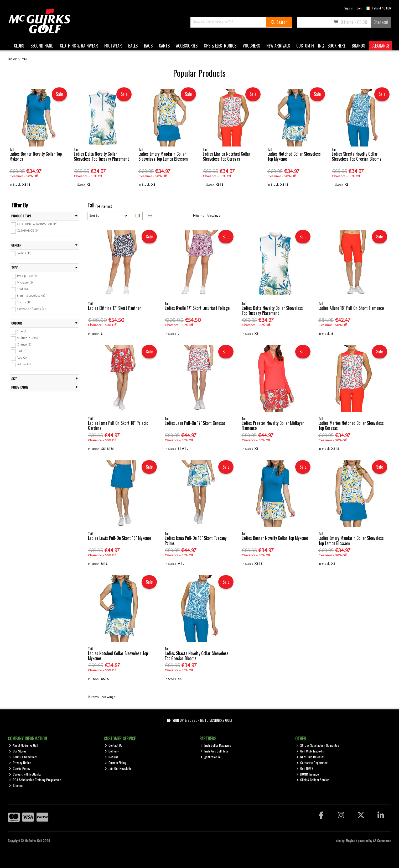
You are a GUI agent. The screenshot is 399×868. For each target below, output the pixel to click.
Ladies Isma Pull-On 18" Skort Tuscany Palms (196, 540)
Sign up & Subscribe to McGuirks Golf (200, 720)
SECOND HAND (42, 46)
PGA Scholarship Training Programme (35, 780)
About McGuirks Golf (24, 745)
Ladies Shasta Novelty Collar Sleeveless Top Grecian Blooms (357, 156)
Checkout (381, 22)
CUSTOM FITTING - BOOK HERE (321, 46)
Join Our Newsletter (119, 768)
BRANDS (358, 46)
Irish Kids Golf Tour (214, 751)
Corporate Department (312, 763)
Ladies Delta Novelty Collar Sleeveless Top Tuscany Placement (101, 156)
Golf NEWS (305, 768)
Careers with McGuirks (25, 774)
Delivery (112, 751)
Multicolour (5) (27, 338)
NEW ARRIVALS (278, 46)
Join (360, 8)
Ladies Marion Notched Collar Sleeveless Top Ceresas (227, 156)
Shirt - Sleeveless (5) (31, 296)
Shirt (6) (22, 289)
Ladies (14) (24, 253)
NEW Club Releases (310, 757)
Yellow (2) (24, 364)
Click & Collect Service (313, 780)
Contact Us (114, 745)
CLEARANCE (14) (28, 231)
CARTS (164, 46)
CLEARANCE (380, 46)
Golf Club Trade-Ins (310, 751)
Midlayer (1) (25, 282)
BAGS (148, 46)
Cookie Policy (20, 768)
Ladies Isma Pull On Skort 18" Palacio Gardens (118, 425)
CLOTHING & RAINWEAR (79, 46)
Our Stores (18, 751)
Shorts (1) (23, 302)
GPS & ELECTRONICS (220, 46)
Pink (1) (22, 351)
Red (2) (22, 358)
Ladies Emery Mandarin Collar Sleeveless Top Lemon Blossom (163, 156)
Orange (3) (24, 345)
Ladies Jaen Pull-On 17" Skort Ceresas (195, 423)
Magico (351, 841)
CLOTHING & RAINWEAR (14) (37, 224)
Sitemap (16, 785)
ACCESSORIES (187, 46)
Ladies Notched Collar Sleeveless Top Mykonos (294, 156)
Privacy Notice (20, 763)
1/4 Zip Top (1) (27, 276)
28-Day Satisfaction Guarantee (318, 745)
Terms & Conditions (23, 757)
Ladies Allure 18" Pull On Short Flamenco (351, 308)
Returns (112, 757)
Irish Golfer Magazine (216, 745)
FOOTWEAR (113, 46)
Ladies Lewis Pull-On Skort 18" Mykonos (120, 538)
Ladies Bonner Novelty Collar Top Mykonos (36, 156)
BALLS (133, 46)
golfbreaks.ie (211, 757)
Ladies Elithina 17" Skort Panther (115, 308)
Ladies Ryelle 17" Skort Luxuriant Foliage (197, 308)
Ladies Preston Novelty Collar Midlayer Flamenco (273, 425)
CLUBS (19, 46)
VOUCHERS (251, 46)
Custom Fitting (116, 763)
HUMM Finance (308, 774)
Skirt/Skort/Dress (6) (31, 309)
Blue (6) (22, 331)
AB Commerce (382, 841)
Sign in (349, 8)
